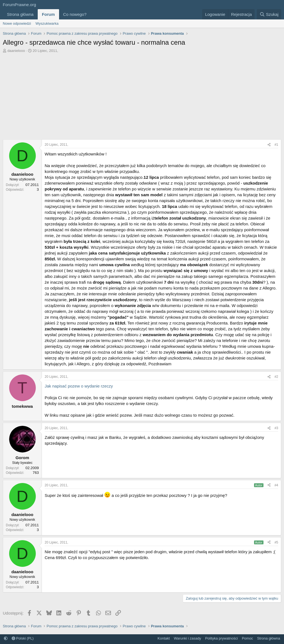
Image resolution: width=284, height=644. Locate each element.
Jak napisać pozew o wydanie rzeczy (79, 386)
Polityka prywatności (222, 638)
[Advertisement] (142, 95)
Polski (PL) (23, 638)
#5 (276, 542)
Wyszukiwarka (47, 23)
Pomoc (247, 638)
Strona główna (20, 14)
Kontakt (164, 638)
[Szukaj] (269, 14)
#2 (276, 377)
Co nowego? (75, 14)
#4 (276, 485)
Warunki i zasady (188, 638)
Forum (48, 14)
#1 (276, 145)
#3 (276, 428)
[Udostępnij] (269, 145)
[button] (91, 14)
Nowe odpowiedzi (17, 23)
